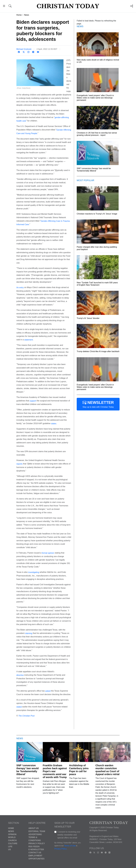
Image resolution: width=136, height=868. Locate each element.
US (9, 850)
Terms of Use (70, 846)
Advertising (35, 834)
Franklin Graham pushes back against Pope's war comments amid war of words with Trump (55, 771)
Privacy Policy (37, 843)
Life (10, 846)
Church (12, 840)
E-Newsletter (36, 850)
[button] (4, 6)
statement (29, 340)
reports (19, 464)
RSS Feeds (34, 846)
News (27, 15)
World (12, 837)
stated (19, 707)
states (54, 423)
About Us (34, 828)
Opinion (12, 834)
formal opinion (48, 553)
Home (19, 15)
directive (20, 675)
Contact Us (35, 853)
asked (48, 691)
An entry (20, 288)
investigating (34, 572)
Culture (13, 843)
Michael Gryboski (24, 49)
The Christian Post (26, 716)
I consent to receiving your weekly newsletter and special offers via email (69, 835)
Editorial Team (37, 831)
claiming (29, 633)
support (33, 401)
